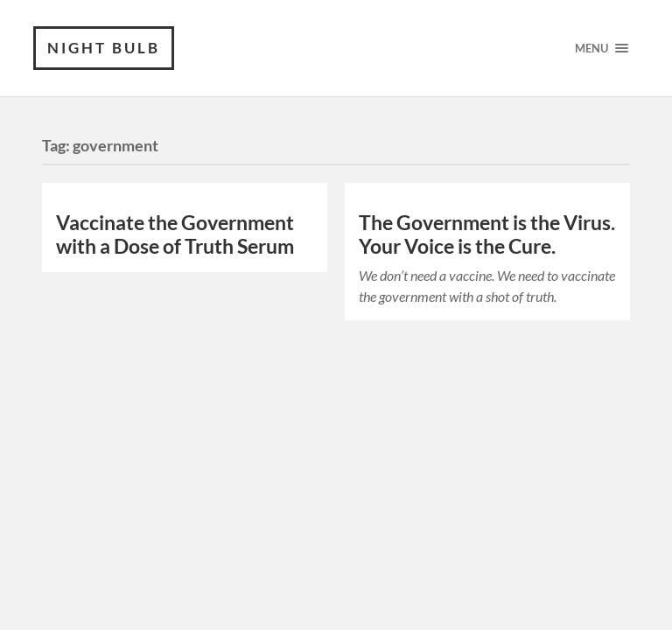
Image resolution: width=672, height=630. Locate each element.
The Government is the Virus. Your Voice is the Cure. (487, 234)
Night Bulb (104, 48)
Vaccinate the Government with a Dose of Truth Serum (175, 234)
